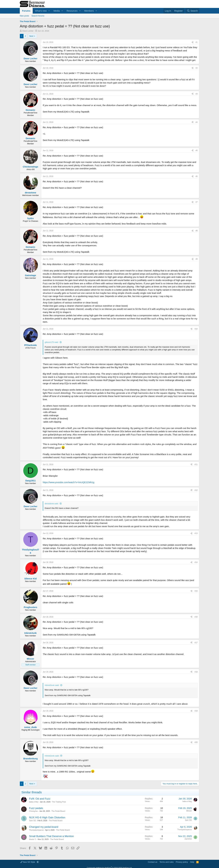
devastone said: (52, 504)
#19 (196, 711)
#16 (196, 617)
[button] (49, 11)
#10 (196, 329)
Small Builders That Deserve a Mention (51, 836)
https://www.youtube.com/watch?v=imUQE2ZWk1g (69, 482)
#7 (197, 202)
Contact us (153, 862)
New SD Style (28, 862)
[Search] (192, 11)
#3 (197, 94)
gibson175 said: (52, 342)
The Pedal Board (58, 811)
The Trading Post (59, 802)
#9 (197, 259)
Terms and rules (167, 862)
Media (57, 11)
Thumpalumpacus (36, 830)
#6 (197, 176)
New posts (24, 16)
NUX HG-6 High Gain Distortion (47, 817)
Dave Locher (28, 31)
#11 (196, 464)
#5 (197, 151)
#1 (197, 42)
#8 (197, 231)
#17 (196, 643)
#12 (196, 490)
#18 (196, 672)
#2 (197, 68)
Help (192, 862)
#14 (196, 562)
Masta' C (33, 839)
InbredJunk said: (52, 685)
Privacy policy (182, 862)
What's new (41, 11)
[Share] (193, 42)
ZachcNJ (188, 839)
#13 (196, 533)
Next (31, 36)
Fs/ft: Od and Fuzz (40, 799)
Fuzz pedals (36, 808)
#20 (196, 742)
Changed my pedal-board (44, 827)
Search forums (38, 16)
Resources (72, 11)
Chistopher (33, 811)
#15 (196, 591)
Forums (26, 11)
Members (89, 11)
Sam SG (32, 821)
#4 (197, 122)
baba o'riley (34, 802)
